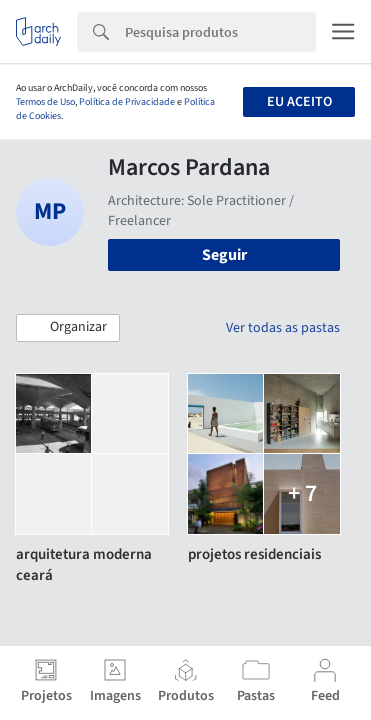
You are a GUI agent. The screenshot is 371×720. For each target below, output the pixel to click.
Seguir (224, 255)
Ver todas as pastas (283, 328)
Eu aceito (299, 102)
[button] (68, 328)
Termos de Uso (45, 102)
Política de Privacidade (127, 102)
